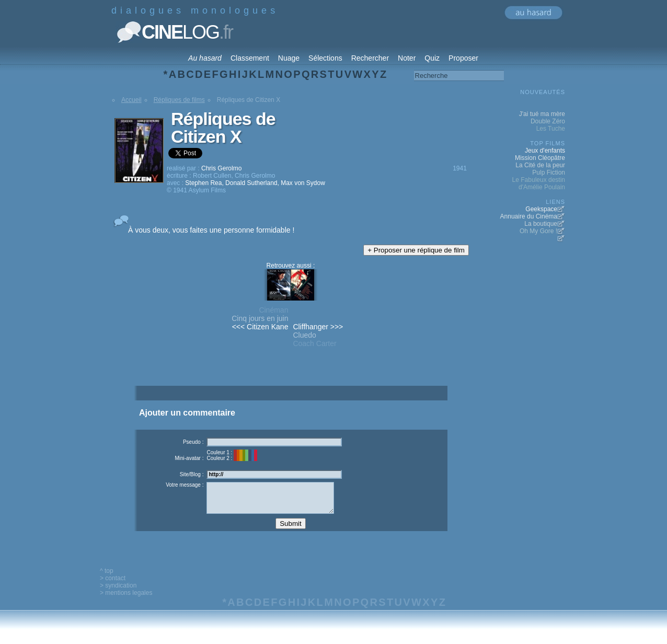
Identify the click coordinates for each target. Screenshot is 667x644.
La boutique (541, 224)
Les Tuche (551, 129)
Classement (250, 58)
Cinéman (273, 310)
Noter (407, 58)
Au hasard (205, 58)
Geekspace (541, 209)
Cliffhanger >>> (318, 327)
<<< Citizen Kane (260, 327)
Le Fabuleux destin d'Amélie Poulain (539, 183)
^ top (107, 579)
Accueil (131, 100)
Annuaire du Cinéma (529, 216)
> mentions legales (126, 601)
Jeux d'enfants (545, 151)
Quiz (432, 58)
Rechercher (370, 58)
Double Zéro (548, 121)
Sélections (325, 58)
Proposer (463, 58)
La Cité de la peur (540, 165)
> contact (113, 586)
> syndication (118, 593)
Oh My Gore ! (538, 231)
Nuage (289, 58)
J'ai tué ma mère (542, 114)
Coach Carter (314, 343)
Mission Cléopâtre (540, 158)
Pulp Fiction (549, 172)
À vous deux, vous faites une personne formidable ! (211, 230)
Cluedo (304, 335)
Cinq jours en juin (260, 318)
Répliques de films (179, 100)
